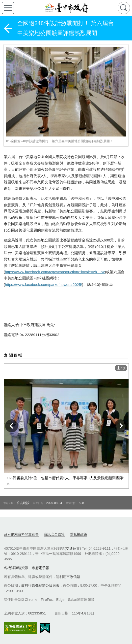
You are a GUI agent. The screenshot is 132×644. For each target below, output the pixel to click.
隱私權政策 (79, 534)
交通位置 (73, 548)
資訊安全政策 (54, 534)
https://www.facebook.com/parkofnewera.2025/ (43, 285)
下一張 (121, 426)
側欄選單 (8, 8)
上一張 (12, 426)
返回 (8, 28)
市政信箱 (73, 577)
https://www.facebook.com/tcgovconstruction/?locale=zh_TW (55, 272)
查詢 (124, 8)
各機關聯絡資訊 (16, 568)
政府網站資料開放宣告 (21, 534)
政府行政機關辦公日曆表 (40, 585)
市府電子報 (40, 568)
